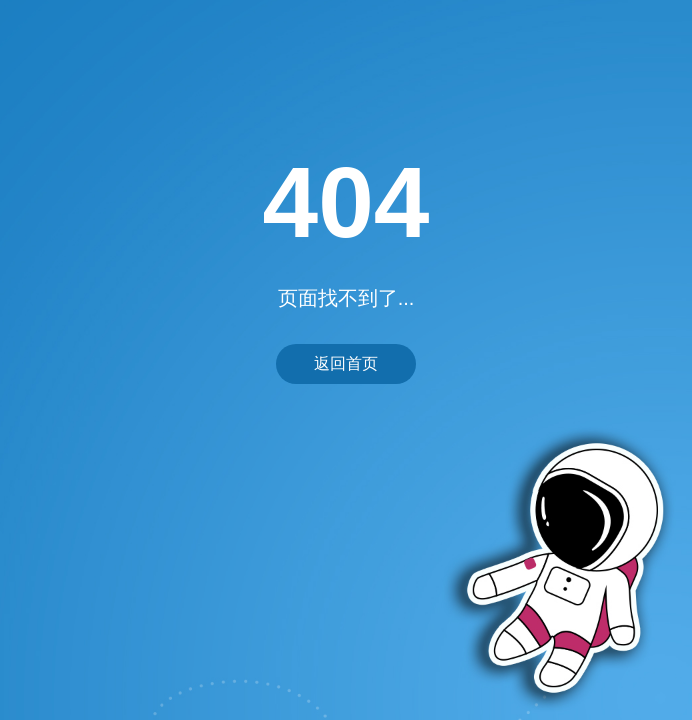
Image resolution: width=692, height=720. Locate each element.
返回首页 (346, 363)
